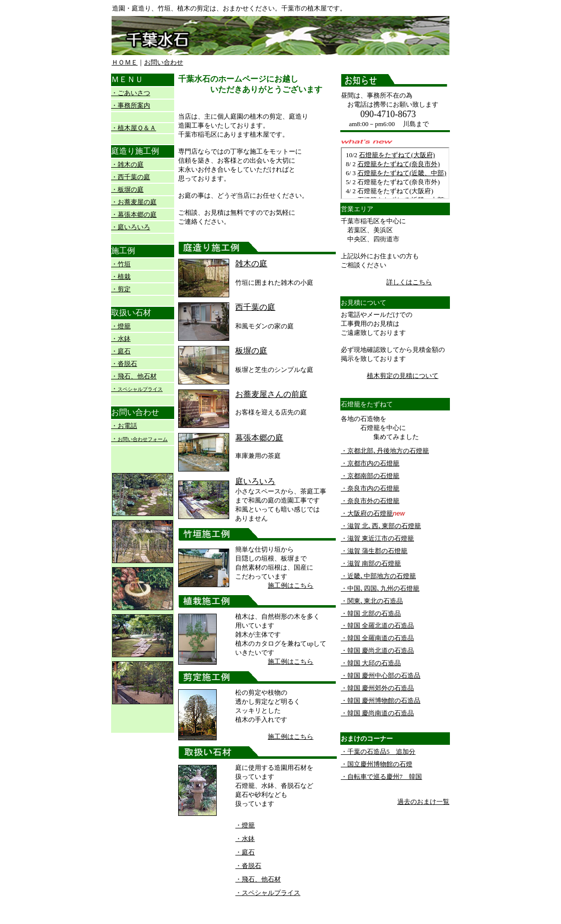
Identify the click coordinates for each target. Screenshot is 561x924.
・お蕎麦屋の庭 (134, 202)
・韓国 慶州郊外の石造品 (377, 688)
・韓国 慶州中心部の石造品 (381, 675)
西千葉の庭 (255, 307)
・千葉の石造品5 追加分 (378, 752)
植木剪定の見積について (403, 376)
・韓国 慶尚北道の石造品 (377, 650)
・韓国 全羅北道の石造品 (377, 625)
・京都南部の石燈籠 (370, 476)
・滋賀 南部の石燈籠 (371, 563)
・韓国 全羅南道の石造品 (377, 638)
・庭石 (121, 351)
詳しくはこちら (409, 282)
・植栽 (121, 277)
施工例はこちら (291, 585)
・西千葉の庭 (131, 177)
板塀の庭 (251, 351)
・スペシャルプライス (268, 893)
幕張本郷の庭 (259, 438)
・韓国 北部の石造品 (371, 613)
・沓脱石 (124, 364)
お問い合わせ (164, 62)
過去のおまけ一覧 (423, 802)
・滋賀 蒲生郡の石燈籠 (374, 551)
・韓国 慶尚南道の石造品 (377, 713)
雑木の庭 (251, 264)
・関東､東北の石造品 (372, 601)
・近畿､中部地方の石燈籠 (378, 576)
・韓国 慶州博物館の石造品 (381, 701)
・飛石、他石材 (134, 376)
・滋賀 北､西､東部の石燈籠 (381, 526)
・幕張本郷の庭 (134, 214)
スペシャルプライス (140, 389)
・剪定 (121, 289)
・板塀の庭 (127, 189)
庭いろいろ (255, 481)
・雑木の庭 (127, 164)
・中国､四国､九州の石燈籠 (380, 588)
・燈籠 (121, 326)
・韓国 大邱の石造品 (371, 663)
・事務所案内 (131, 105)
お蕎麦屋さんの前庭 (271, 394)
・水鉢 (121, 339)
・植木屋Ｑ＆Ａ (134, 128)
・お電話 (124, 426)
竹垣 (124, 264)
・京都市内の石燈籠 (370, 463)
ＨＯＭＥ (125, 62)
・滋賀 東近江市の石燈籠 (377, 538)
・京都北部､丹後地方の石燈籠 (385, 451)
